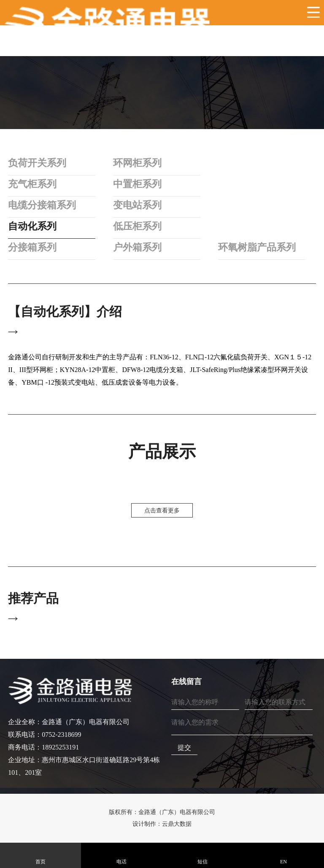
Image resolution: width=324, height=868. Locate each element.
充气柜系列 (33, 184)
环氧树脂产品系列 (259, 247)
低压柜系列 (139, 226)
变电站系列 (139, 205)
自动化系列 (33, 226)
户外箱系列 (139, 247)
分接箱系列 (33, 247)
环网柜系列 (139, 163)
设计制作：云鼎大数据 (162, 824)
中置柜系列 (139, 184)
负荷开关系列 (38, 163)
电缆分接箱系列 (43, 205)
